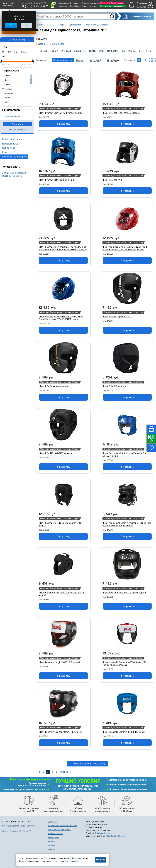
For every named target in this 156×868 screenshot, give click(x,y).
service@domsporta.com (113, 836)
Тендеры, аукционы (90, 3)
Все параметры (10, 116)
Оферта (5, 831)
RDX (123, 51)
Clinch (54, 51)
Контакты (63, 6)
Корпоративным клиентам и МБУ (63, 826)
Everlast (66, 51)
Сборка (52, 849)
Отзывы (52, 841)
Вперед (64, 772)
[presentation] (38, 51)
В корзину (63, 124)
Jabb (102, 51)
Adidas (7, 76)
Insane (92, 51)
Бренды (52, 845)
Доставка (74, 3)
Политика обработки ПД (21, 831)
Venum (150, 51)
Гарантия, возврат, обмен (60, 829)
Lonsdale (112, 51)
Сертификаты (75, 6)
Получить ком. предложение (113, 6)
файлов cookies (73, 861)
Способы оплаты (56, 834)
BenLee (44, 51)
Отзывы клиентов (89, 6)
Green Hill (80, 51)
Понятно (101, 860)
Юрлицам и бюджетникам (112, 3)
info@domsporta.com (101, 833)
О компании (64, 3)
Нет (26, 25)
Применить (17, 124)
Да (11, 25)
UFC (141, 51)
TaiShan (132, 51)
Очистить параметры (17, 129)
